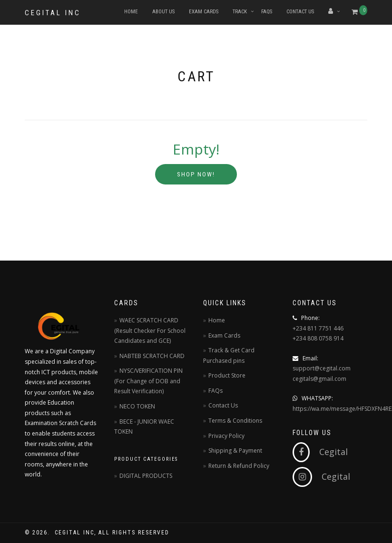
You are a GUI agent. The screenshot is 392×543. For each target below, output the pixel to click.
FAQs (267, 12)
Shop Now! (196, 174)
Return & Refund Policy (239, 466)
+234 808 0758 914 (318, 338)
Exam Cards (204, 12)
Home (131, 12)
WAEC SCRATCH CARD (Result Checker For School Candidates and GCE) (150, 330)
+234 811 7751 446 (318, 328)
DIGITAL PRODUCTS (146, 476)
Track (240, 12)
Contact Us (300, 12)
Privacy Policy (226, 436)
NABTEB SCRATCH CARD (152, 356)
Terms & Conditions (235, 421)
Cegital (320, 452)
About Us (163, 12)
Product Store (227, 375)
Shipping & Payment (235, 451)
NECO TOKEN (137, 406)
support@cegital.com (322, 368)
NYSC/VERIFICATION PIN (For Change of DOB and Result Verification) (148, 381)
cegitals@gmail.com (319, 379)
